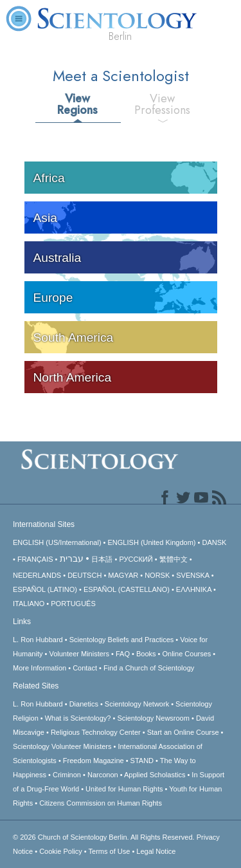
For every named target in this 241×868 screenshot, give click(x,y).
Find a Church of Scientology (149, 668)
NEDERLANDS (37, 575)
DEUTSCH (85, 575)
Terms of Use (110, 851)
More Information (40, 668)
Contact (85, 668)
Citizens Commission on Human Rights (101, 803)
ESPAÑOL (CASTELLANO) (127, 589)
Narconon (103, 775)
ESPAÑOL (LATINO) (45, 589)
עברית (72, 559)
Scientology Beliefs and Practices (122, 640)
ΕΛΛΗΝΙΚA (194, 589)
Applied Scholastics (155, 775)
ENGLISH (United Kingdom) (152, 542)
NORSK (157, 575)
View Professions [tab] (162, 104)
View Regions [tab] (77, 104)
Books (146, 654)
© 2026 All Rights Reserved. (105, 837)
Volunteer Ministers (79, 654)
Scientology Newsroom (153, 718)
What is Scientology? (78, 718)
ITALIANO (29, 604)
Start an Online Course (183, 732)
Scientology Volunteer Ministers (62, 746)
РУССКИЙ (136, 559)
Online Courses (186, 654)
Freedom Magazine (94, 761)
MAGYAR (123, 575)
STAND (142, 761)
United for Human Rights (124, 789)
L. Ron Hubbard (38, 640)
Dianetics (84, 704)
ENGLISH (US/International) (57, 542)
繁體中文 (174, 559)
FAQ (123, 654)
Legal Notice (156, 851)
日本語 (102, 559)
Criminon (67, 775)
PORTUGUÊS (73, 604)
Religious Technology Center (96, 732)
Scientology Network (137, 704)
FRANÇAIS (35, 559)
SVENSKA (192, 575)
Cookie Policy (61, 851)
